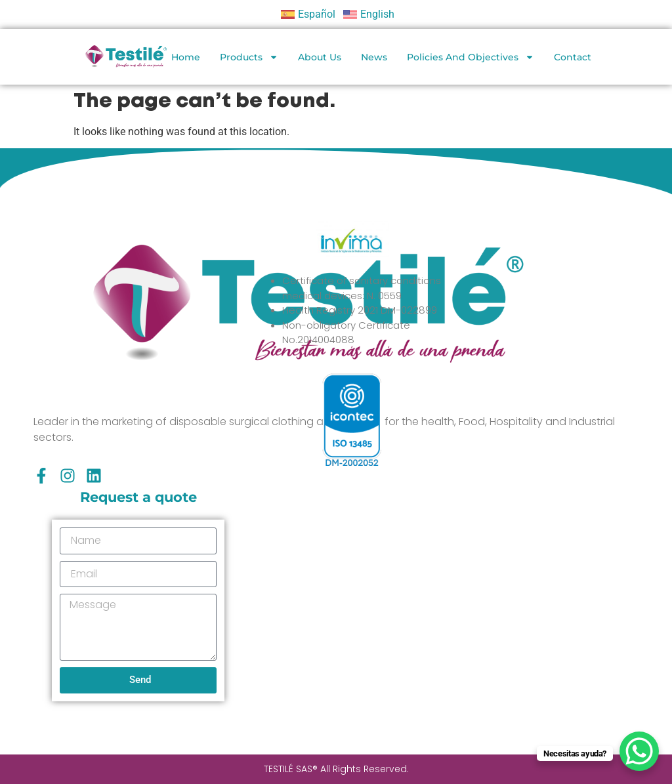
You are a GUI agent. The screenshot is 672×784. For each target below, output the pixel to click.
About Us (320, 57)
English (377, 14)
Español (317, 14)
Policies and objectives (471, 57)
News (374, 57)
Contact (573, 57)
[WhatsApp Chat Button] (639, 751)
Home (186, 57)
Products (249, 57)
